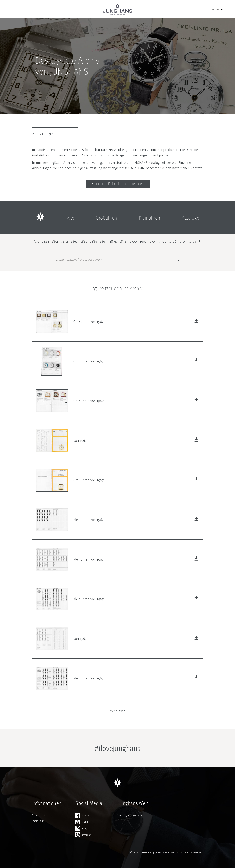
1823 (45, 241)
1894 (113, 241)
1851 (55, 241)
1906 (173, 241)
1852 (65, 241)
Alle (36, 241)
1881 (84, 241)
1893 (103, 241)
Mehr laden (117, 711)
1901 (143, 241)
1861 (74, 241)
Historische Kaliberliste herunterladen (118, 184)
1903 (153, 241)
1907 (183, 241)
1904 (163, 241)
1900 (133, 241)
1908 (193, 241)
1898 (123, 241)
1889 (93, 241)
